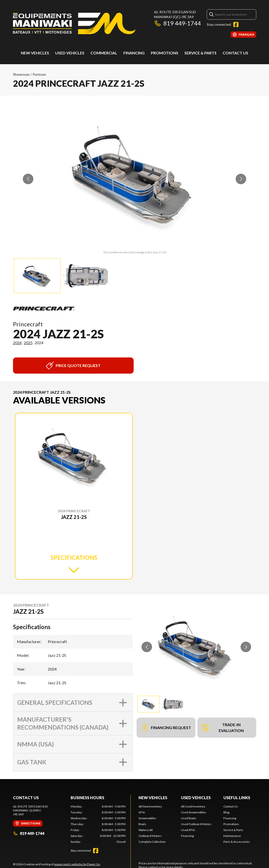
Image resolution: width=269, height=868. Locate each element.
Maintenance (232, 836)
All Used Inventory (193, 806)
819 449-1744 (177, 23)
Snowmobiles (147, 818)
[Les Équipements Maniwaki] (74, 24)
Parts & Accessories (237, 842)
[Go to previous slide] (28, 179)
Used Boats (189, 818)
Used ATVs (188, 830)
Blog (226, 812)
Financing (134, 53)
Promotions (165, 53)
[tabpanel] (98, 824)
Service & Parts (200, 53)
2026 (17, 343)
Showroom (21, 74)
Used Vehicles (196, 798)
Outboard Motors (150, 836)
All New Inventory (150, 806)
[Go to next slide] (241, 179)
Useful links (237, 798)
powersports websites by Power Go (77, 864)
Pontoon (39, 74)
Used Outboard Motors (196, 824)
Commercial (104, 53)
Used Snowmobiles (194, 812)
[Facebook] (236, 24)
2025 (28, 343)
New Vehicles (35, 53)
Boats (142, 824)
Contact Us (235, 53)
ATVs (142, 812)
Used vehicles (70, 53)
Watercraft (146, 830)
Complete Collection (152, 842)
